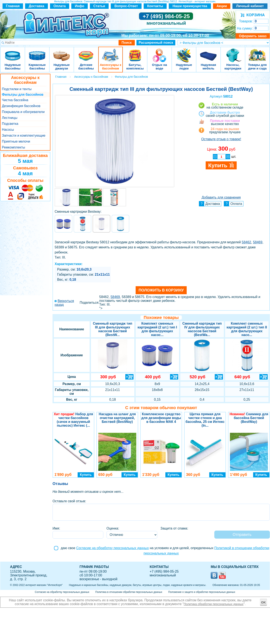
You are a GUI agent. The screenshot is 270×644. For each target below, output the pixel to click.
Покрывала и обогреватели (23, 112)
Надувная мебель (208, 53)
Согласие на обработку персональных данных (112, 548)
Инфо (80, 6)
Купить (86, 475)
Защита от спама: (174, 528)
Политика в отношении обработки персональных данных (129, 592)
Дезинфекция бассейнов (21, 106)
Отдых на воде (159, 53)
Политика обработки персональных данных (214, 604)
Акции (222, 6)
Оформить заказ (253, 36)
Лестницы (10, 118)
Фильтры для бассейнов (23, 95)
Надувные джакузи (62, 53)
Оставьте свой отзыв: (69, 501)
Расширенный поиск (156, 43)
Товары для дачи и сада (257, 53)
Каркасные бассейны (37, 53)
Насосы (8, 130)
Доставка (36, 6)
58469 (258, 242)
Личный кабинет (250, 6)
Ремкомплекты (13, 147)
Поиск (127, 43)
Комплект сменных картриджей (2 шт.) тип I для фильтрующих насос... (157, 329)
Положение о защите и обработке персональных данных (202, 592)
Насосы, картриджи (233, 53)
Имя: (56, 528)
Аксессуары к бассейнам (110, 53)
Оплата (60, 6)
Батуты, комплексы (135, 53)
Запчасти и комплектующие (24, 135)
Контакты (155, 6)
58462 (246, 242)
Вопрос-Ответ (126, 6)
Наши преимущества (190, 6)
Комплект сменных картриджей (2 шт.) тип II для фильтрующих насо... (247, 329)
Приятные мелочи (16, 141)
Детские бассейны (86, 53)
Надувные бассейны (13, 53)
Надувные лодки (184, 53)
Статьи (99, 6)
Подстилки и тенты (17, 89)
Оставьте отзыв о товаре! (221, 139)
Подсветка (10, 124)
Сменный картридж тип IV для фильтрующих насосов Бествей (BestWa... (202, 329)
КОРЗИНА (254, 15)
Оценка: (113, 528)
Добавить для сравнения (221, 197)
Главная (13, 6)
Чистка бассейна (15, 100)
